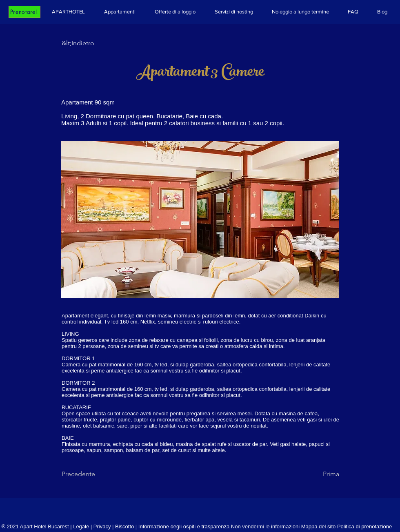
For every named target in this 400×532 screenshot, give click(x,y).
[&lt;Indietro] (89, 43)
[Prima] (319, 474)
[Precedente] (89, 474)
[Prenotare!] (24, 12)
